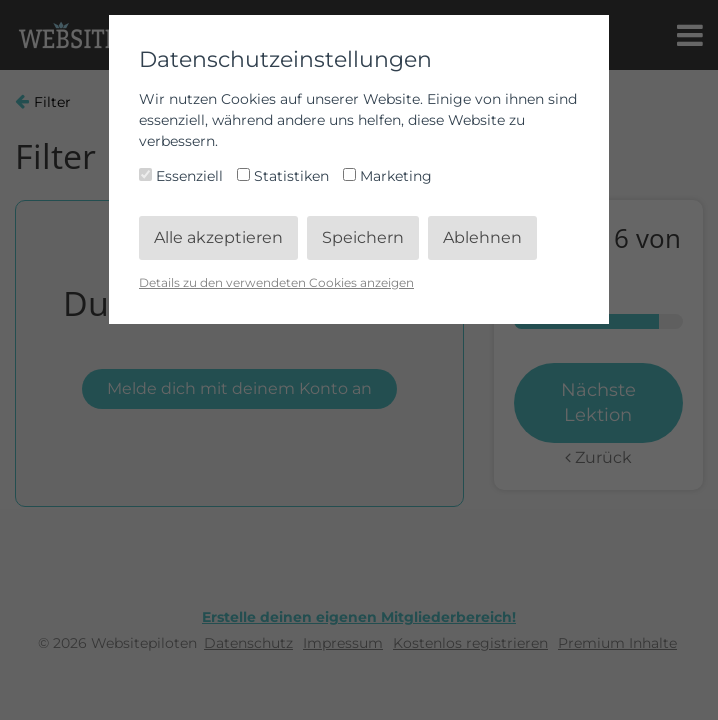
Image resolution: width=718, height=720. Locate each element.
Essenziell (183, 176)
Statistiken (285, 176)
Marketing (387, 176)
